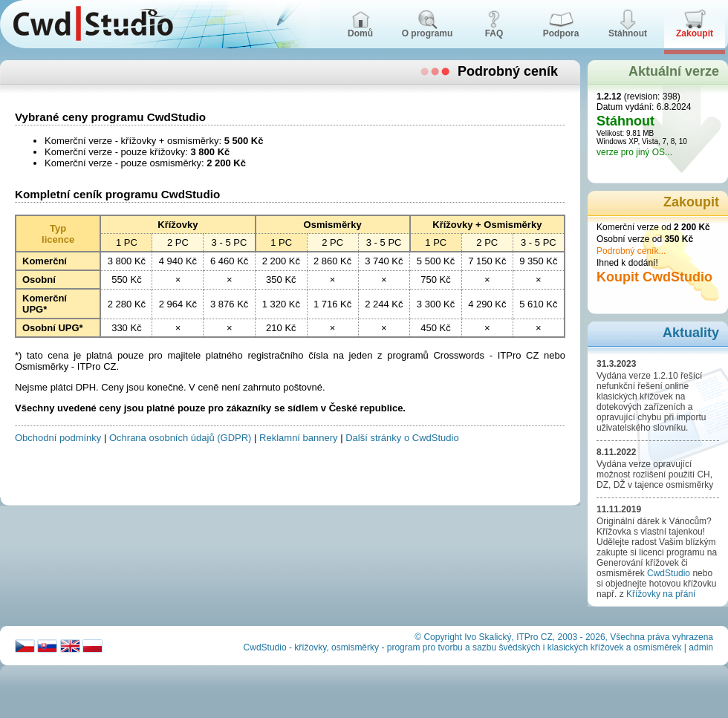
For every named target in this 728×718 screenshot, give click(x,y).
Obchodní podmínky (58, 438)
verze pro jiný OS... (634, 152)
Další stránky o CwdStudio (402, 438)
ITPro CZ (534, 637)
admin (701, 647)
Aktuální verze (674, 71)
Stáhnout (625, 121)
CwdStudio (669, 573)
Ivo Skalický (488, 637)
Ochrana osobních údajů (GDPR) (180, 438)
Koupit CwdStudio (654, 277)
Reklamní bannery (299, 438)
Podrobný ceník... (631, 251)
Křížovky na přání (661, 594)
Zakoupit (691, 202)
